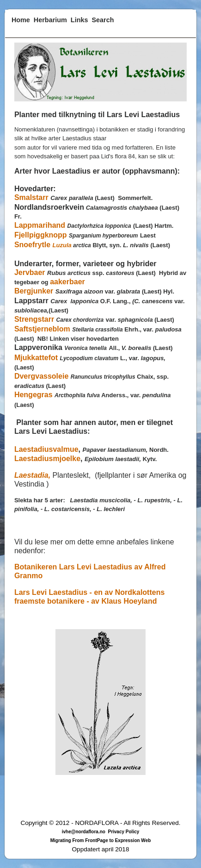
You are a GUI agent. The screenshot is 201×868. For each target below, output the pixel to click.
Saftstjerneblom (42, 329)
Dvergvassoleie (41, 376)
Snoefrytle (33, 245)
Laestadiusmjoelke (47, 459)
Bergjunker (34, 291)
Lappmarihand (40, 225)
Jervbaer (31, 272)
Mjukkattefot (36, 358)
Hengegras (33, 395)
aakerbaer (67, 282)
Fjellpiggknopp (41, 235)
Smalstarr (31, 197)
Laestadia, (32, 475)
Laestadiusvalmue (46, 449)
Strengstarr (34, 319)
